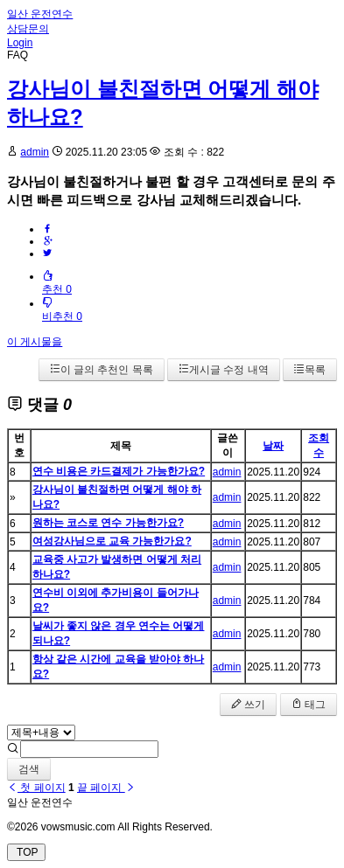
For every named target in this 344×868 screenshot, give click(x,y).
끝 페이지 (106, 788)
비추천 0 (62, 310)
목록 (310, 370)
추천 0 (57, 283)
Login (20, 43)
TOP (26, 852)
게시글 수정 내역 (224, 370)
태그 (309, 705)
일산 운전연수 (40, 14)
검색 (29, 769)
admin (35, 152)
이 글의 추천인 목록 (102, 370)
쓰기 (248, 705)
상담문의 (28, 29)
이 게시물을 (35, 342)
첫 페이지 (36, 788)
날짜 (273, 446)
